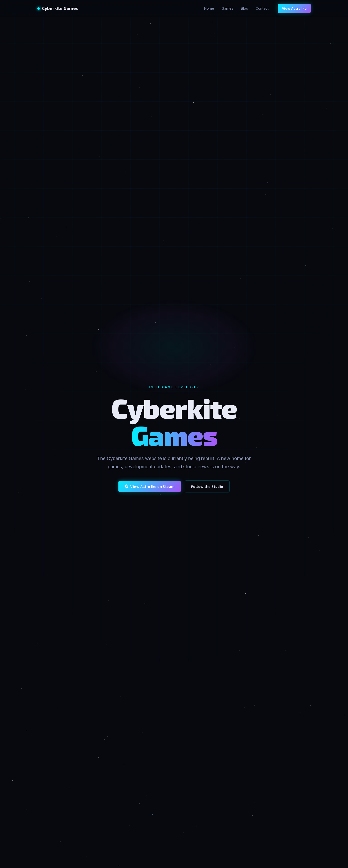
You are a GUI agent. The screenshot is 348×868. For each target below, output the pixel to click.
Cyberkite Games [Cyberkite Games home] (58, 8)
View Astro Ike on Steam (150, 491)
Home (209, 8)
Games (228, 8)
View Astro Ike (294, 8)
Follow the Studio (207, 491)
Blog (245, 8)
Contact (262, 8)
